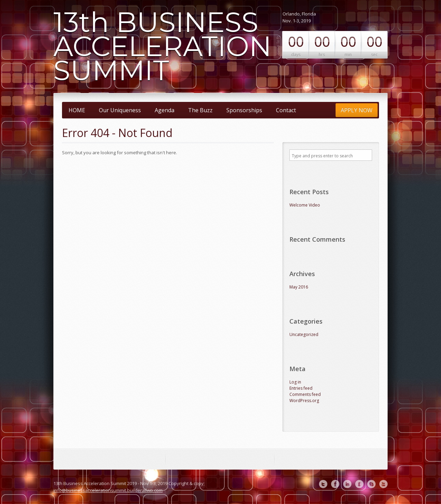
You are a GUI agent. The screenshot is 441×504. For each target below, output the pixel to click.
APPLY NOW (357, 110)
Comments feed (305, 394)
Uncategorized (304, 334)
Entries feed (301, 388)
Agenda (165, 110)
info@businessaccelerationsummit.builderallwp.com (108, 490)
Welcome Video (305, 205)
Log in (295, 382)
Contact (286, 110)
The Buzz (200, 110)
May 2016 (299, 287)
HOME (77, 110)
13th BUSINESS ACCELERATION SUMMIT (162, 46)
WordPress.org (304, 401)
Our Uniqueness (120, 110)
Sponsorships (244, 110)
